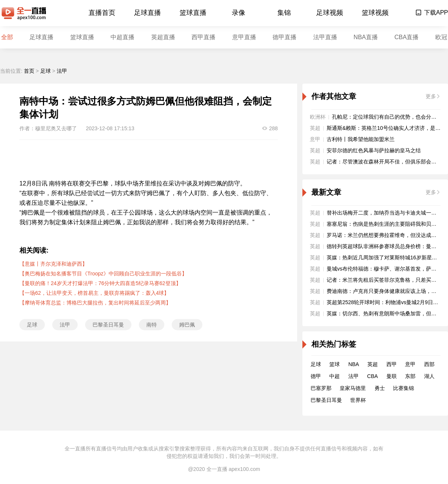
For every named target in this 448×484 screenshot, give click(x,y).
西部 (429, 364)
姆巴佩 (187, 325)
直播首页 (102, 13)
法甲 (62, 71)
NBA (354, 364)
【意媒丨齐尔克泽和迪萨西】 (53, 264)
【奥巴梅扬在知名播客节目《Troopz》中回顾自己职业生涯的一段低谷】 (103, 274)
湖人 (429, 376)
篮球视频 (375, 13)
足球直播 (147, 13)
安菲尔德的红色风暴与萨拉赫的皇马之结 (374, 150)
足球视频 (330, 13)
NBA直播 (366, 37)
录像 (239, 13)
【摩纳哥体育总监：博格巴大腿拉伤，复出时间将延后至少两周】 (95, 303)
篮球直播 (193, 13)
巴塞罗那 (321, 388)
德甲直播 (284, 37)
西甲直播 (203, 37)
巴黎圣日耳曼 (108, 325)
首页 (29, 71)
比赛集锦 (404, 388)
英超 (373, 364)
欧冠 (441, 37)
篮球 (335, 364)
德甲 (316, 376)
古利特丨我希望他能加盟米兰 (361, 139)
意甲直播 (244, 37)
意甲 (410, 364)
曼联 (392, 376)
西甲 (392, 364)
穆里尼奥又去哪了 (56, 128)
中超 (335, 376)
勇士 (380, 388)
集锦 (284, 13)
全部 (7, 37)
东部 (410, 376)
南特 (152, 325)
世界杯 (358, 400)
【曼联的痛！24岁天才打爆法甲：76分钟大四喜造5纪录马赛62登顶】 (100, 283)
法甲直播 (325, 37)
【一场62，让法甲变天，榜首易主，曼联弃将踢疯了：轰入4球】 (94, 293)
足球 (46, 71)
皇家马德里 (353, 388)
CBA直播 (406, 37)
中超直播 (122, 37)
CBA (372, 376)
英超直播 (163, 37)
